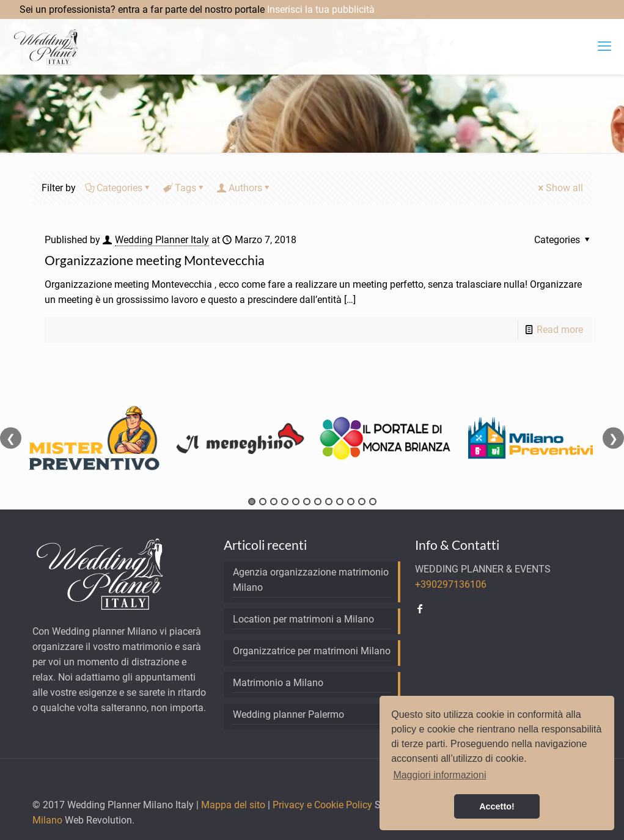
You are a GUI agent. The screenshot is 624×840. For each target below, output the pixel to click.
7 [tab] (318, 502)
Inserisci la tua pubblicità (321, 9)
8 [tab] (329, 502)
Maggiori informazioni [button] (439, 775)
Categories (119, 188)
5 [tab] (296, 502)
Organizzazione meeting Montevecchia (155, 260)
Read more (560, 330)
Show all (560, 188)
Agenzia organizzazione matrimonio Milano (311, 580)
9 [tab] (340, 502)
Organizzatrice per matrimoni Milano (312, 651)
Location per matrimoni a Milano (303, 619)
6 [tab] (307, 502)
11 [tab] (362, 502)
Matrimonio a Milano (278, 683)
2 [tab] (263, 502)
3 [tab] (274, 502)
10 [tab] (351, 502)
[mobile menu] (604, 46)
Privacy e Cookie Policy (322, 805)
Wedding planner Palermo (288, 714)
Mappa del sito (233, 805)
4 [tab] (285, 502)
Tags (185, 188)
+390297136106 (451, 584)
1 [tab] (252, 502)
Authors (244, 188)
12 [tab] (373, 502)
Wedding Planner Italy (162, 240)
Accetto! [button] (497, 806)
